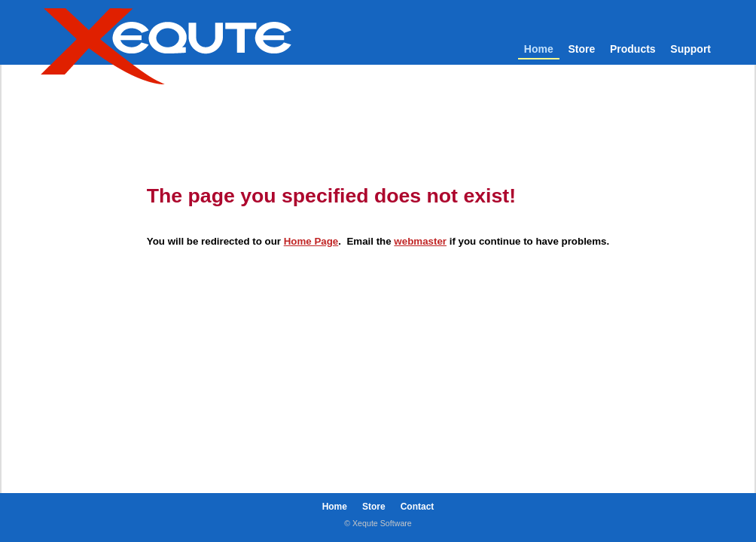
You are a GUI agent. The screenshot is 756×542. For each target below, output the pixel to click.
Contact (418, 507)
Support (690, 49)
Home (539, 49)
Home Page (311, 241)
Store (581, 49)
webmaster (420, 241)
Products (633, 49)
